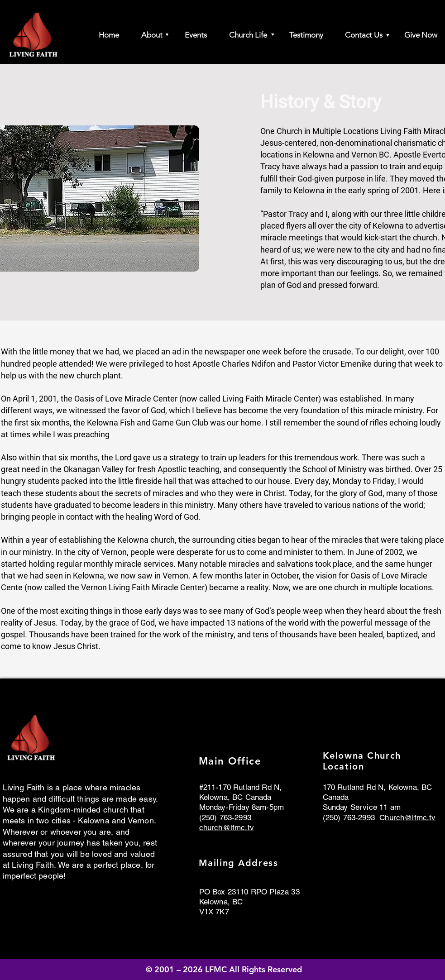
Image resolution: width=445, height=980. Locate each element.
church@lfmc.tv (227, 827)
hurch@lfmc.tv (410, 817)
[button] (148, 35)
